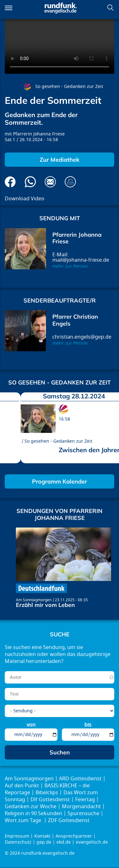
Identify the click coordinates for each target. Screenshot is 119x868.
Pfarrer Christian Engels (75, 320)
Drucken (70, 182)
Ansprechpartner (74, 836)
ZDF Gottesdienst (69, 821)
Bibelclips (47, 793)
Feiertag (85, 800)
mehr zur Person (70, 266)
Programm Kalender (60, 481)
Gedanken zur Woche (31, 807)
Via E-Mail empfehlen (50, 182)
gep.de (44, 842)
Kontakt (42, 836)
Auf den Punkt (22, 786)
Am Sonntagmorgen (34, 600)
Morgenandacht (81, 807)
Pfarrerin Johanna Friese (39, 134)
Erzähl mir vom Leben (45, 605)
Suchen (110, 8)
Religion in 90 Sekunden (33, 814)
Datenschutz (18, 842)
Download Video (25, 199)
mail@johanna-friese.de (81, 260)
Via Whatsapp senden (30, 182)
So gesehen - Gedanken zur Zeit (69, 87)
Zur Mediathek (60, 160)
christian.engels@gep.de (82, 337)
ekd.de (64, 842)
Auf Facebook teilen (10, 182)
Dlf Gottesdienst (50, 800)
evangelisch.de (92, 842)
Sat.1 (10, 140)
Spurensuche (83, 814)
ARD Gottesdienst (80, 779)
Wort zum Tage (24, 821)
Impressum (17, 836)
